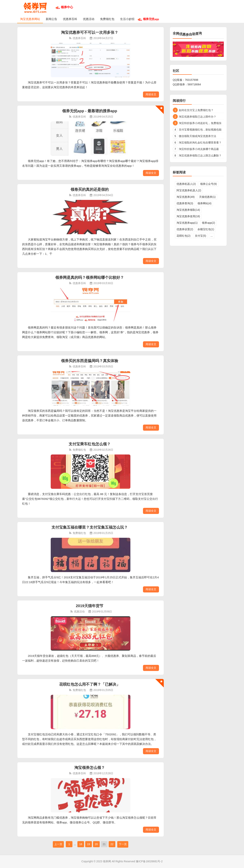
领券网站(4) (204, 203)
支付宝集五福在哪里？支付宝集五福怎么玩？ (90, 527)
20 (96, 844)
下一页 (123, 844)
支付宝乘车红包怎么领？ (90, 444)
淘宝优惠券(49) (186, 197)
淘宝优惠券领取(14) (188, 210)
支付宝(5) (200, 236)
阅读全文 (151, 94)
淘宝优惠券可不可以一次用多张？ (90, 32)
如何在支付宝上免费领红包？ (196, 110)
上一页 (58, 844)
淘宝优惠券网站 (30, 19)
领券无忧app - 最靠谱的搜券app (90, 111)
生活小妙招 (127, 19)
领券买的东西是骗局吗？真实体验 (90, 361)
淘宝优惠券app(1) (187, 223)
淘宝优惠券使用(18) (188, 216)
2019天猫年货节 (90, 606)
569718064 (194, 84)
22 (112, 844)
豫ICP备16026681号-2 (149, 861)
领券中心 (67, 7)
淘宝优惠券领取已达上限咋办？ (197, 117)
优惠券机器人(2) (186, 184)
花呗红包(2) (183, 236)
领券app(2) (208, 223)
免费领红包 (107, 19)
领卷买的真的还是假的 (90, 189)
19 (88, 844)
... (212, 236)
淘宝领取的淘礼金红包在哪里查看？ (200, 143)
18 (81, 844)
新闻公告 (51, 19)
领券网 (107, 861)
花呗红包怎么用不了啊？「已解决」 (90, 684)
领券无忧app (151, 19)
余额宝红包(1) (206, 229)
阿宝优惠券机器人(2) (189, 190)
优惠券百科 (70, 19)
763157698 (192, 80)
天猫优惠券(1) (207, 197)
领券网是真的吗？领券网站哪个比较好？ (90, 277)
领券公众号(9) (208, 184)
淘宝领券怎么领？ (90, 768)
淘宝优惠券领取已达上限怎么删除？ (200, 155)
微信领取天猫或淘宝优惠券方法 (197, 136)
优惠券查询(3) (185, 203)
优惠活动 (89, 19)
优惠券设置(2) (185, 229)
